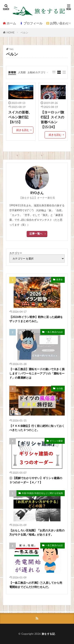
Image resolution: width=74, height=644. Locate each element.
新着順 (12, 72)
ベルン (24, 32)
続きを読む (23, 130)
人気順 (22, 72)
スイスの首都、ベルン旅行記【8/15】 (20, 117)
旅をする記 (48, 634)
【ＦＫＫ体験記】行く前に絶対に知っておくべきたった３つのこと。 (37, 428)
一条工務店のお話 (54, 332)
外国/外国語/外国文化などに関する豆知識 (42, 493)
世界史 (59, 279)
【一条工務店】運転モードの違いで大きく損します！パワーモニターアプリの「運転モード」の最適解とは (37, 373)
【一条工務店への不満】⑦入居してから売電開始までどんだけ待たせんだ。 (36, 585)
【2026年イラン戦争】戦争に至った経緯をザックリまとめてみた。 (36, 319)
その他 (59, 388)
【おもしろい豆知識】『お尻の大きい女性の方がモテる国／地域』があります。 (37, 532)
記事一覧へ (36, 234)
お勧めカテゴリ (37, 72)
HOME (11, 32)
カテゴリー (16, 253)
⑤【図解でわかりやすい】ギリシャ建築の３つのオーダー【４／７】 (36, 480)
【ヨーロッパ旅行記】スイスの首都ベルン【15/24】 (52, 120)
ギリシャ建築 (56, 441)
